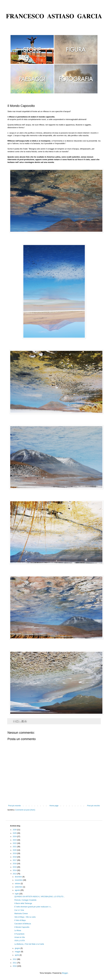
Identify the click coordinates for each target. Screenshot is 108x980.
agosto (18, 890)
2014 (15, 870)
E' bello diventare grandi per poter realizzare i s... (33, 907)
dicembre (19, 877)
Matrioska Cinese (21, 914)
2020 (15, 850)
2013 (15, 874)
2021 (15, 847)
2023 (15, 840)
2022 (15, 843)
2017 (15, 860)
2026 (15, 830)
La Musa (18, 930)
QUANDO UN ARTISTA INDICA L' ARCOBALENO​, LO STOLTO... (40, 897)
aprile (17, 955)
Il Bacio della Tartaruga (23, 903)
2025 (15, 833)
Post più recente (14, 806)
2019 (15, 853)
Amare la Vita (20, 937)
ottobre (18, 884)
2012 (15, 959)
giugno (18, 948)
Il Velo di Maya (20, 920)
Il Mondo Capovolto (22, 927)
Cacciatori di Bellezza (23, 924)
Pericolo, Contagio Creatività (25, 900)
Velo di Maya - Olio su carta (25, 917)
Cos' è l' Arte (19, 910)
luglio (17, 894)
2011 (15, 963)
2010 (15, 966)
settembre (19, 887)
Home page (54, 806)
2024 (15, 837)
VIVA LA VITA (20, 941)
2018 (15, 857)
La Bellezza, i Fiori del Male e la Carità (29, 944)
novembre (19, 880)
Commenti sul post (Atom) (25, 810)
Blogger (65, 973)
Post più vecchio (94, 806)
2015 (15, 867)
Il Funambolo (19, 934)
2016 (15, 864)
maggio (18, 952)
